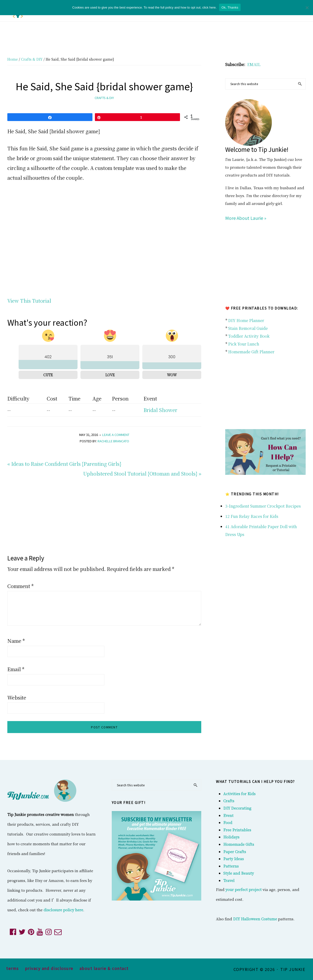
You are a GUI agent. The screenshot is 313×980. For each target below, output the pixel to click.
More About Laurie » (246, 218)
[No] (307, 8)
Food (228, 822)
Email (16, 669)
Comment (21, 586)
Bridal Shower (160, 410)
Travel (229, 880)
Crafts (229, 801)
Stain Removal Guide (248, 328)
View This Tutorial (29, 301)
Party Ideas (234, 859)
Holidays (231, 837)
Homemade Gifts (239, 844)
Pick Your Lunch (244, 344)
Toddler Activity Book (249, 336)
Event (228, 815)
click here (209, 7)
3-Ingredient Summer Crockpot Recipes (263, 506)
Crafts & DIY (104, 98)
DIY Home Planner (246, 320)
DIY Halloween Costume (255, 919)
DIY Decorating (237, 808)
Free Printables (237, 830)
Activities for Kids (239, 794)
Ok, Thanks (230, 7)
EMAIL (254, 64)
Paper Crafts (235, 852)
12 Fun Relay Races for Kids (252, 516)
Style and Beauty (239, 873)
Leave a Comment (116, 435)
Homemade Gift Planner (251, 352)
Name (16, 641)
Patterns (231, 866)
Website (17, 697)
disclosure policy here (63, 910)
